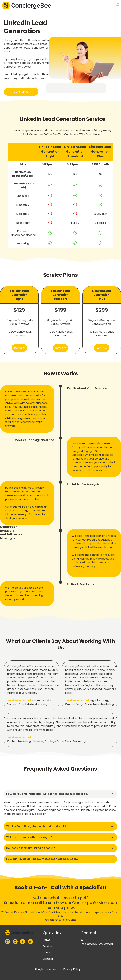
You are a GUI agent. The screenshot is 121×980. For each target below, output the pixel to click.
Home (47, 940)
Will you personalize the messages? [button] (29, 837)
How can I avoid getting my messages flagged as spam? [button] (43, 859)
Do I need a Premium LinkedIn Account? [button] (31, 848)
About (47, 953)
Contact (48, 959)
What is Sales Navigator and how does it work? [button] (36, 826)
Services (48, 946)
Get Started (21, 92)
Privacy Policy (72, 969)
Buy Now (19, 348)
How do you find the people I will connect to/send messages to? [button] (47, 794)
